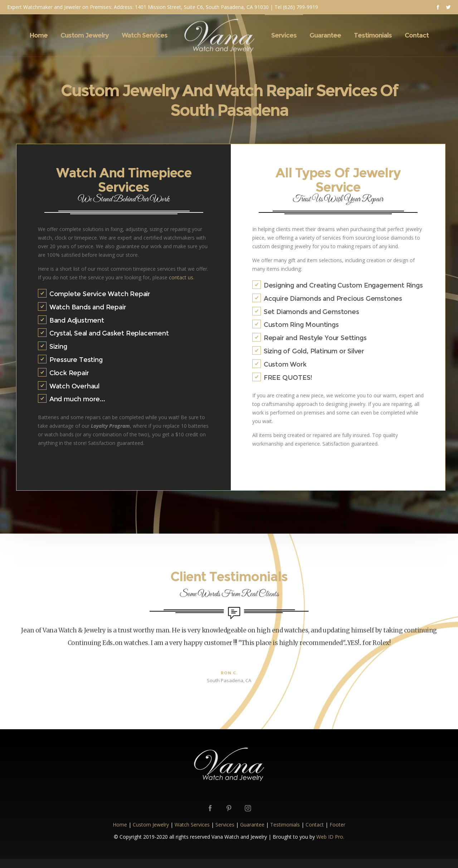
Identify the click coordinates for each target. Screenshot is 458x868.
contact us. (182, 277)
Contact (315, 825)
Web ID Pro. (330, 837)
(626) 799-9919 (301, 7)
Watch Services (192, 825)
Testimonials (285, 825)
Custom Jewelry (151, 825)
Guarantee (252, 825)
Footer (337, 825)
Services (225, 825)
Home (120, 825)
